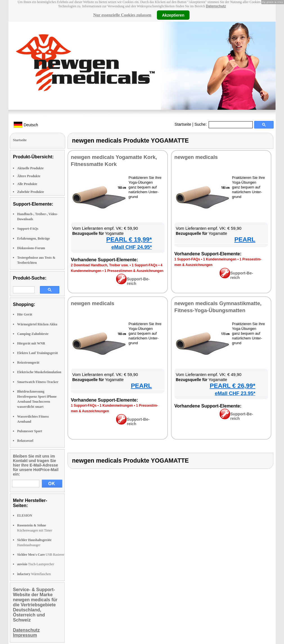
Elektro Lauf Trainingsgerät (38, 353)
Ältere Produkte (29, 176)
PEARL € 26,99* (233, 386)
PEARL (245, 239)
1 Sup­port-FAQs (144, 265)
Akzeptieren (173, 15)
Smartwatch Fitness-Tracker (38, 382)
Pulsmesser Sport (30, 431)
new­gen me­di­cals (196, 157)
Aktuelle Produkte (30, 168)
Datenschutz (216, 6)
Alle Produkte (27, 184)
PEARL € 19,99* (129, 239)
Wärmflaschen (34, 574)
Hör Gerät (25, 314)
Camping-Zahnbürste (33, 334)
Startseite (183, 124)
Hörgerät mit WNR (31, 343)
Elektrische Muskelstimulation (39, 372)
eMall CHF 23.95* (235, 393)
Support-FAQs (28, 229)
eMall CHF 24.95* (132, 247)
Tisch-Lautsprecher (36, 564)
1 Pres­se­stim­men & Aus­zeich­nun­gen (134, 271)
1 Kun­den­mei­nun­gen (220, 259)
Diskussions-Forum (31, 248)
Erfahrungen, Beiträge (33, 238)
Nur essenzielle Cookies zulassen (122, 15)
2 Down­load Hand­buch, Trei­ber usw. (100, 265)
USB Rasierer (41, 555)
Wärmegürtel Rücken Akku (37, 324)
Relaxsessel (25, 441)
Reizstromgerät (28, 362)
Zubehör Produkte (31, 192)
